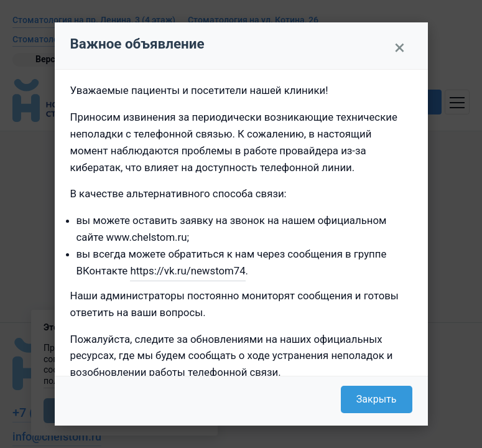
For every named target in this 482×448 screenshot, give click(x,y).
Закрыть (377, 399)
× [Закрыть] (400, 47)
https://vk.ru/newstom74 (188, 271)
